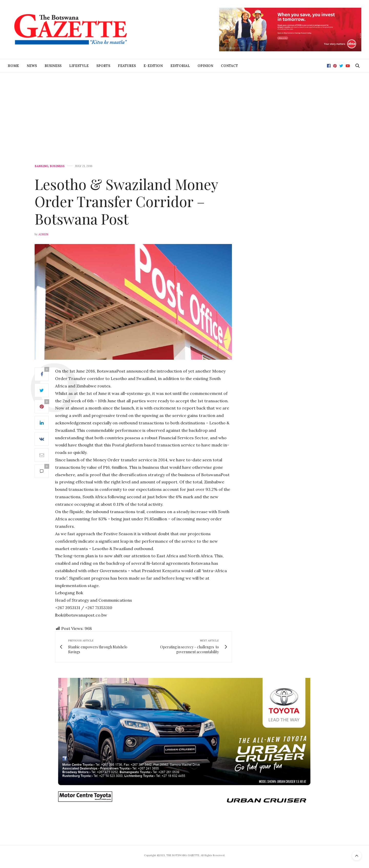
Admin (43, 234)
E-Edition (153, 66)
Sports (103, 66)
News (32, 66)
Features (127, 66)
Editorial (180, 66)
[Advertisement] (184, 111)
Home (13, 66)
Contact (229, 66)
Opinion (205, 66)
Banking (41, 166)
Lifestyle (79, 66)
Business (53, 66)
